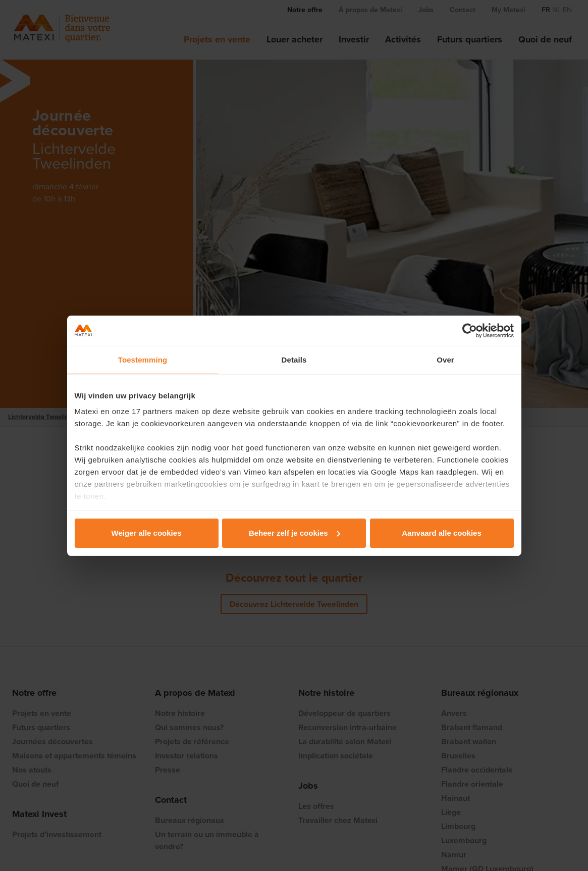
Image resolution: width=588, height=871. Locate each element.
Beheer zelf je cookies (295, 533)
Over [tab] (445, 360)
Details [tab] (294, 360)
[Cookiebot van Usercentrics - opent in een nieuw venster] (470, 331)
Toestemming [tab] (143, 360)
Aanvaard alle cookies (442, 533)
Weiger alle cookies (147, 533)
